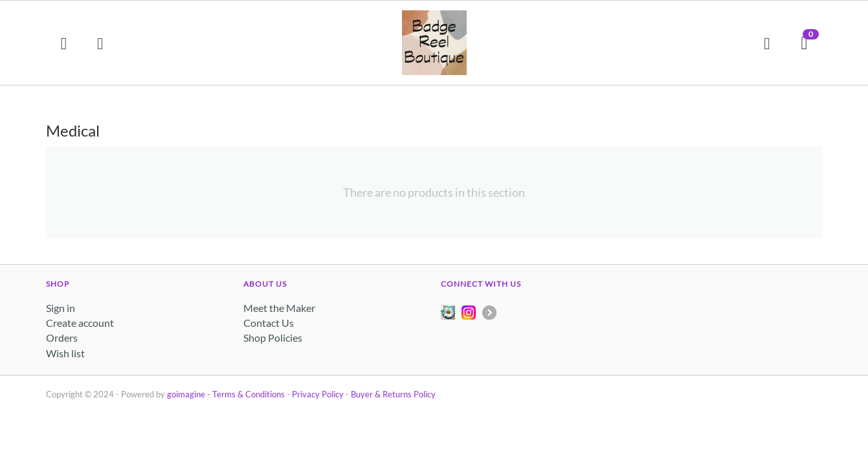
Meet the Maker (279, 308)
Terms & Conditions (249, 394)
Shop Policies (273, 338)
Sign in (61, 308)
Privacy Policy (318, 394)
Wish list (65, 353)
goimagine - (190, 394)
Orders (62, 338)
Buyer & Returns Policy (393, 394)
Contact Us (269, 323)
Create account (80, 323)
